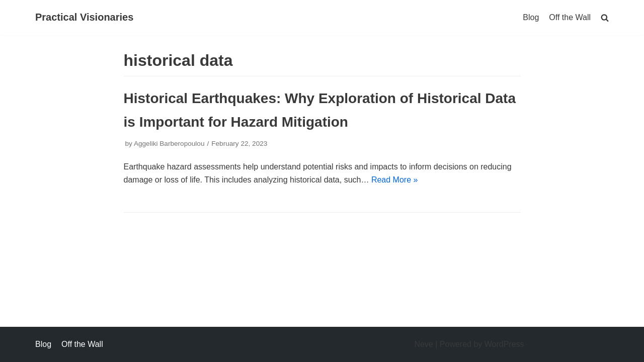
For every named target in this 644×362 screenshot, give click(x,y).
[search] (605, 17)
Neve (423, 344)
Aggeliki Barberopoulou (169, 144)
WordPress (504, 344)
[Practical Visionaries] (84, 18)
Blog (531, 17)
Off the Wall (570, 17)
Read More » (395, 180)
